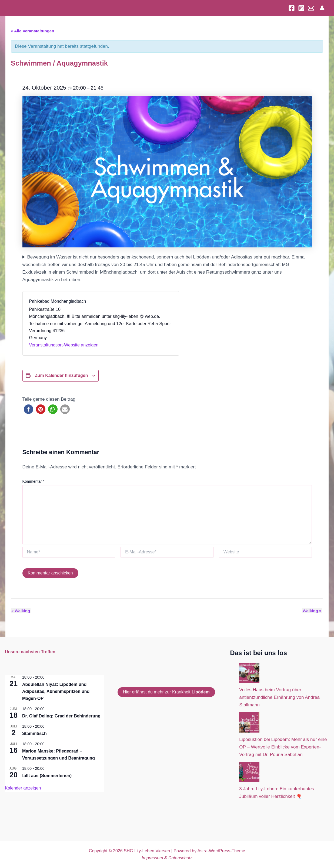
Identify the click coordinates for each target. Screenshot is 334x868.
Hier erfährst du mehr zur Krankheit (166, 692)
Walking (20, 610)
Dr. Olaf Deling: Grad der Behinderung (61, 716)
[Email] (311, 8)
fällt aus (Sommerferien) (47, 776)
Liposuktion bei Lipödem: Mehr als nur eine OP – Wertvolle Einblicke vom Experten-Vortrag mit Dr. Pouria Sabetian (283, 747)
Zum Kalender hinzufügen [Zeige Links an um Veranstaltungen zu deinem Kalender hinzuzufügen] (61, 375)
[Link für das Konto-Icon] (322, 8)
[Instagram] (301, 8)
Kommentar (34, 481)
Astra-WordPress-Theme (221, 851)
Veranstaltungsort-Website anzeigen (64, 345)
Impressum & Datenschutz (167, 858)
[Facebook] (292, 8)
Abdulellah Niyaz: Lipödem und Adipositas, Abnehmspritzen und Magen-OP (56, 691)
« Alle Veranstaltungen (32, 31)
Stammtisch (34, 733)
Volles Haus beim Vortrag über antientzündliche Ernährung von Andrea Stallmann (279, 697)
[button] (29, 409)
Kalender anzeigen (23, 788)
